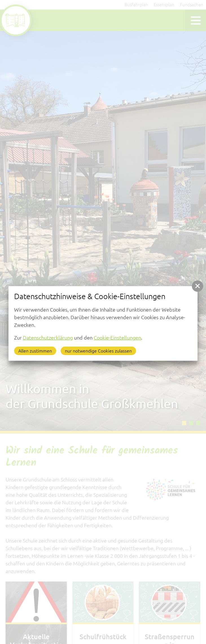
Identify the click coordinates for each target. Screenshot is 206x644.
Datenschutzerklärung (48, 338)
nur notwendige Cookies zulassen (98, 351)
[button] (198, 286)
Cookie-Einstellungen (117, 338)
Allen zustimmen (35, 351)
